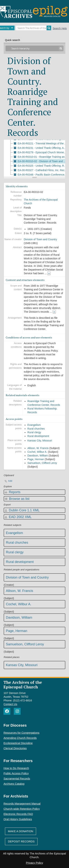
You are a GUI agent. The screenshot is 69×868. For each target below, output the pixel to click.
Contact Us (10, 704)
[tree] (34, 158)
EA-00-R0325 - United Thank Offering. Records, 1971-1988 (41, 166)
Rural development (38, 436)
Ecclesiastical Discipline (18, 743)
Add (10, 481)
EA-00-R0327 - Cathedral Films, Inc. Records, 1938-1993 (41, 170)
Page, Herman (36, 459)
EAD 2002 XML (18, 517)
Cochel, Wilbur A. (37, 452)
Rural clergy (34, 432)
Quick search (13, 40)
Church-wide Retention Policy (22, 809)
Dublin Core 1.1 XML (22, 510)
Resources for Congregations (21, 733)
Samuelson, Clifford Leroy (42, 463)
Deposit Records (21, 841)
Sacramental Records (17, 778)
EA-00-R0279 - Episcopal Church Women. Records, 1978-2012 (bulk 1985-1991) (41, 152)
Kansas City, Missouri (40, 440)
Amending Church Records (20, 738)
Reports (13, 492)
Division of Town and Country (40, 239)
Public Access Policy (16, 773)
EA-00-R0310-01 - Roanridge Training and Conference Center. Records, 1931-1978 (41, 157)
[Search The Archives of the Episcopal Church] (34, 28)
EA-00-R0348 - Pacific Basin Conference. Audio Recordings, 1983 (41, 175)
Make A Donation (21, 831)
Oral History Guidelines (18, 819)
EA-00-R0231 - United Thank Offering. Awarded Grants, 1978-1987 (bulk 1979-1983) (41, 148)
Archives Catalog (14, 784)
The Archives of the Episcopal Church (23, 684)
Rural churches (36, 429)
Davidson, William (38, 456)
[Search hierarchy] (34, 48)
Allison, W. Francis (38, 448)
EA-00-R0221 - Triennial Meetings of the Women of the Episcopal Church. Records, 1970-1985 (41, 143)
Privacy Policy (34, 863)
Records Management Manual (22, 804)
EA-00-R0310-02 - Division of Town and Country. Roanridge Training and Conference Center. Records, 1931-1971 (41, 161)
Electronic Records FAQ (18, 814)
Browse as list (17, 499)
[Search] (49, 28)
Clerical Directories (15, 748)
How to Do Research (16, 768)
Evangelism (34, 425)
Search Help (60, 28)
